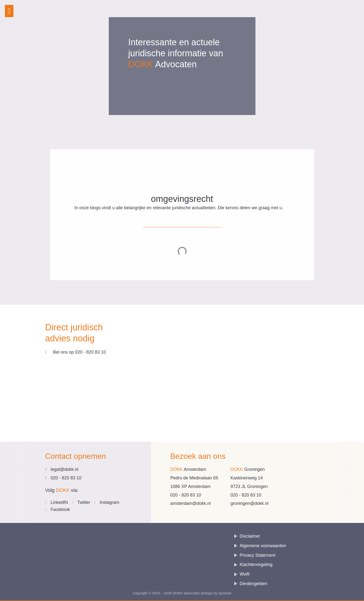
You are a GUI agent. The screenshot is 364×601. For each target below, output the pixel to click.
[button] (9, 11)
